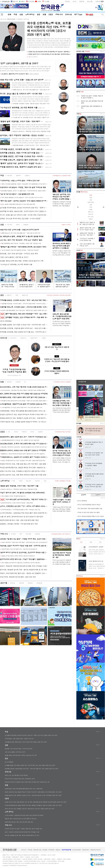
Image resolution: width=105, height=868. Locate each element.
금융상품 (4, 583)
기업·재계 (9, 225)
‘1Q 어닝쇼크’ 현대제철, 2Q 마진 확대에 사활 (19, 107)
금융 (38, 14)
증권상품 (13, 583)
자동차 (18, 225)
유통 (14, 481)
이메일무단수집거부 (95, 850)
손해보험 (18, 382)
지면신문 (98, 1)
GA (25, 382)
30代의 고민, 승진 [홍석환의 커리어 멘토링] (16, 775)
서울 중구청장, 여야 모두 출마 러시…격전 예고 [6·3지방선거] (19, 549)
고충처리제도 (85, 850)
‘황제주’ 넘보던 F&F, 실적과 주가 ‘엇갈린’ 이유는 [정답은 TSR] (22, 163)
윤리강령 (45, 850)
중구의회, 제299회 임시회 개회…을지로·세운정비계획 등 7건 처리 (23, 570)
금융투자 (18, 176)
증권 (15, 14)
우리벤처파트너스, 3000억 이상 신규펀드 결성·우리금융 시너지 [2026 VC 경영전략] (24, 457)
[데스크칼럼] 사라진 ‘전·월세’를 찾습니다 (13, 496)
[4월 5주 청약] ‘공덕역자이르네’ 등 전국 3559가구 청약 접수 (22, 517)
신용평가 (27, 176)
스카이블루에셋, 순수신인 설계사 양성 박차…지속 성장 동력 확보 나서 (22, 407)
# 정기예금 (68, 295)
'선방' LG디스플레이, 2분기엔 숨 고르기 (14, 257)
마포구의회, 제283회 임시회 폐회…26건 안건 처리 (18, 577)
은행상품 (21, 583)
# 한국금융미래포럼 (56, 534)
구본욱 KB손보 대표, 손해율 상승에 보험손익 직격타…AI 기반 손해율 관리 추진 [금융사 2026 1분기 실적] (24, 422)
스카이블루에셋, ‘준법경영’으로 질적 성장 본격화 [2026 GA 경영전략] (24, 404)
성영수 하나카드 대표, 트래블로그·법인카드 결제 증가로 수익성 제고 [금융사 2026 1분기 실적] (24, 471)
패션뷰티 (38, 481)
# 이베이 (57, 481)
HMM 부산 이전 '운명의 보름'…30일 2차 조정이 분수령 (20, 230)
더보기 (102, 51)
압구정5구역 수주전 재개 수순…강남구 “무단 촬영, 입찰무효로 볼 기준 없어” (24, 559)
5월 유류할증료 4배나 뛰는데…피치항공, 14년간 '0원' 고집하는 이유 (21, 243)
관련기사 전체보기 (33, 57)
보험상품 (30, 583)
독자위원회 (51, 850)
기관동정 (98, 495)
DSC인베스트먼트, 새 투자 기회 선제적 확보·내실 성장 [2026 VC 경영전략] (24, 444)
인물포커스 (23, 338)
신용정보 (40, 432)
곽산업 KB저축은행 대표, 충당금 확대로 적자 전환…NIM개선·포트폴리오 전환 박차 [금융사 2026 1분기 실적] (24, 468)
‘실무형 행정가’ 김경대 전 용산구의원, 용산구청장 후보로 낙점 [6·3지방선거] (24, 553)
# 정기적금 (62, 295)
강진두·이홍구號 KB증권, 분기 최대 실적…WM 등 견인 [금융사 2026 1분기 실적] (25, 310)
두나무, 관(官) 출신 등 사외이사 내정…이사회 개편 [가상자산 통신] (22, 94)
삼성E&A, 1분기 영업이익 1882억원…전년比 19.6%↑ (22, 135)
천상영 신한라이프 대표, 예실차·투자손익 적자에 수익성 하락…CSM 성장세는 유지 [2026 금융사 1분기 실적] (24, 414)
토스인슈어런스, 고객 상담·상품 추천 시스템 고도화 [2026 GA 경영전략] (24, 387)
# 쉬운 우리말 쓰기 (66, 534)
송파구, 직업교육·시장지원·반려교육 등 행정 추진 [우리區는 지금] (23, 566)
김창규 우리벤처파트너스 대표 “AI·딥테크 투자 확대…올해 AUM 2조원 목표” (23, 460)
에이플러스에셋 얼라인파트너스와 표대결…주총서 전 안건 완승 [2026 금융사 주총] (25, 401)
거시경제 (13, 534)
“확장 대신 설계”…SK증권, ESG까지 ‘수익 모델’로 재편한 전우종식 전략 (24, 201)
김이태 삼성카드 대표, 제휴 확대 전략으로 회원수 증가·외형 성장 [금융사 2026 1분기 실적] (24, 475)
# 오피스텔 (68, 481)
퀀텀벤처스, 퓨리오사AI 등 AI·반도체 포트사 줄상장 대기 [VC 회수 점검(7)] (23, 454)
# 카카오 (68, 225)
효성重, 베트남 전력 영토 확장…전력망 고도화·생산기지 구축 (22, 261)
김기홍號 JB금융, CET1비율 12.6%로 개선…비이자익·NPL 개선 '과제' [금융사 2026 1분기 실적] (22, 156)
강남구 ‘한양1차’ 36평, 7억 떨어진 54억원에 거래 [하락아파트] (22, 493)
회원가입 (82, 1)
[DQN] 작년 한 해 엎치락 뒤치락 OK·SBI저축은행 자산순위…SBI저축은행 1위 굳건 (50, 52)
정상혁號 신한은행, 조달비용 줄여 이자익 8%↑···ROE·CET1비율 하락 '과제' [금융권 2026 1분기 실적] (22, 160)
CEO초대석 (13, 338)
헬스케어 (29, 481)
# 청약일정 (62, 481)
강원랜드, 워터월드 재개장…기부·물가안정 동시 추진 (19, 524)
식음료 (21, 481)
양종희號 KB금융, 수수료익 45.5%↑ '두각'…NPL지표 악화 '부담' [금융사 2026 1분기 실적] (32, 145)
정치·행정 (28, 534)
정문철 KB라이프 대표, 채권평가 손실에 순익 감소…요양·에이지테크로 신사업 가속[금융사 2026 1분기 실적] (22, 167)
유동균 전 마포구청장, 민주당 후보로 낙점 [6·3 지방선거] (18, 556)
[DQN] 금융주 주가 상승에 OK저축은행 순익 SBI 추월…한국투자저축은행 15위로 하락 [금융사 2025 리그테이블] (50, 54)
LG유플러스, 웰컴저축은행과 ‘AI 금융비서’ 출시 (15, 74)
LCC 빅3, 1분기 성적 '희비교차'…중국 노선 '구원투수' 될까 (21, 240)
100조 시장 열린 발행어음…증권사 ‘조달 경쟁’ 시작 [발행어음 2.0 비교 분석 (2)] (25, 184)
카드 (9, 432)
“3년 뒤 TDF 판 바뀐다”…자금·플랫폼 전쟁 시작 (17, 194)
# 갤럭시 (64, 225)
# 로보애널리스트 (57, 176)
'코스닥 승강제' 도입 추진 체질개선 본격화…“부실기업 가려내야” (20, 250)
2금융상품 (39, 583)
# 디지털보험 (67, 382)
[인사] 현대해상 (6, 321)
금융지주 (9, 295)
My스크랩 (90, 1)
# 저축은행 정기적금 (60, 432)
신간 (100, 542)
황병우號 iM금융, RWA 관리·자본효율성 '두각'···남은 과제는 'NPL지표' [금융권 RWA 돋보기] (24, 314)
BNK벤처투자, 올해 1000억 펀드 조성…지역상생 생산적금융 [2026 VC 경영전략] (24, 437)
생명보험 (9, 382)
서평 (91, 542)
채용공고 (58, 850)
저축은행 (24, 432)
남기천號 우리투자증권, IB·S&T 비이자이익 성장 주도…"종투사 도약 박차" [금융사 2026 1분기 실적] (24, 208)
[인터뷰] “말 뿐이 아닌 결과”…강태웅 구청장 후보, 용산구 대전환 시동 (24, 539)
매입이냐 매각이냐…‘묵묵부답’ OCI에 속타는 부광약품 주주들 (32, 131)
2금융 (51, 14)
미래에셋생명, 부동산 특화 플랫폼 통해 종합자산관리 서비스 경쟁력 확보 (24, 411)
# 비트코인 (49, 295)
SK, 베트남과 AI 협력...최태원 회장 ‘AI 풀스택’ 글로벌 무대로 (22, 236)
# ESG (69, 176)
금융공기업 (25, 295)
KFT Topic (78, 14)
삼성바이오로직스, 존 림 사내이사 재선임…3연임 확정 (17, 503)
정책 (21, 534)
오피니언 (68, 14)
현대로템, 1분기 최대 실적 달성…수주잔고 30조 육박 (19, 254)
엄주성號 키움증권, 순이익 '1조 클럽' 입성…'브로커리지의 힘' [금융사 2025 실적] (25, 191)
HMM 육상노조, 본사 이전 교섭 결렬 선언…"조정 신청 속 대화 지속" (32, 90)
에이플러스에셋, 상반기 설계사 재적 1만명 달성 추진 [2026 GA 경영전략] (24, 397)
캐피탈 (16, 432)
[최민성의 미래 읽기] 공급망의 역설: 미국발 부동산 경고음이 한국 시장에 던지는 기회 (27, 782)
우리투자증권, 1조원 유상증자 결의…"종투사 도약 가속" (20, 181)
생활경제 (26, 225)
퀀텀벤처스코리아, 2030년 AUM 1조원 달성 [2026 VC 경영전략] (23, 450)
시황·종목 (9, 176)
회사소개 (24, 850)
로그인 (74, 1)
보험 (44, 14)
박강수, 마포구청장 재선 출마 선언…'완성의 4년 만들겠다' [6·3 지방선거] (24, 573)
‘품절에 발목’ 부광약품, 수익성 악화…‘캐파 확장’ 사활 (22, 121)
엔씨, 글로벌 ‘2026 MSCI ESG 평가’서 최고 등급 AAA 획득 (18, 204)
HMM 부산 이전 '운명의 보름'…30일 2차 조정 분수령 (22, 80)
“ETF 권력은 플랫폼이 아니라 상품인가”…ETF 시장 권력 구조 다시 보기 (22, 197)
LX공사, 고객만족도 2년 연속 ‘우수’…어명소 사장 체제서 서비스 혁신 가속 (24, 506)
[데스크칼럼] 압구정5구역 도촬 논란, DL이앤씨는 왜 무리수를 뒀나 (21, 563)
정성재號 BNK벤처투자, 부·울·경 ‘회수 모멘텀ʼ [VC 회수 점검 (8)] (20, 440)
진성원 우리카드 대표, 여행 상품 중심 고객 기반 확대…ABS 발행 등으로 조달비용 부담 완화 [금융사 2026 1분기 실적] (24, 464)
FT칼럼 (43, 338)
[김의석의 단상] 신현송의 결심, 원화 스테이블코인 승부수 (20, 779)
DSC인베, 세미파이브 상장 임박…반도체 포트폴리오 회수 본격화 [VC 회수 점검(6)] (25, 447)
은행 (17, 295)
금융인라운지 (34, 338)
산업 (21, 14)
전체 (9, 14)
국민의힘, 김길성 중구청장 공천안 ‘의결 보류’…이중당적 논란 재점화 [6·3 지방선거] (24, 546)
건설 (45, 481)
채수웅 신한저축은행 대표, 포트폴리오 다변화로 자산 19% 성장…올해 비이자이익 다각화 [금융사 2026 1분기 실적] (49, 29)
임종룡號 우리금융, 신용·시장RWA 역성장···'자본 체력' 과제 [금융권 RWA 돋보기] (24, 317)
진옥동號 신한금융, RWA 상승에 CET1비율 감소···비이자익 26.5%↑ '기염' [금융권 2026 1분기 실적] (22, 153)
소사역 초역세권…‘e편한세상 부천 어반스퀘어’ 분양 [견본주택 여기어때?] (24, 513)
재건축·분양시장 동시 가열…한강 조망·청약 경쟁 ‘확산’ (19, 520)
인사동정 (84, 495)
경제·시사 (59, 14)
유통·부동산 (30, 14)
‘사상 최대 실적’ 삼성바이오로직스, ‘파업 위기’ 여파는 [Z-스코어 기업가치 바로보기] (24, 500)
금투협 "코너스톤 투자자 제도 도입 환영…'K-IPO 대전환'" (21, 219)
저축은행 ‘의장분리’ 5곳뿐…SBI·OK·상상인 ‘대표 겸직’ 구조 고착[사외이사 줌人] (32, 104)
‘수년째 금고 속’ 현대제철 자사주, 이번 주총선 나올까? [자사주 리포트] (32, 117)
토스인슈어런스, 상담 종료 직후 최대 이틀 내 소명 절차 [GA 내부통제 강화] (23, 390)
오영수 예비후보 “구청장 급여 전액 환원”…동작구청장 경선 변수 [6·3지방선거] (24, 542)
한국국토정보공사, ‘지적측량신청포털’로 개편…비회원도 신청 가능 (21, 510)
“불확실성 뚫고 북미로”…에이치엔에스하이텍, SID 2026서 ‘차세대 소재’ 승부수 (24, 247)
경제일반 (37, 534)
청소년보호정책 (76, 850)
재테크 (91, 219)
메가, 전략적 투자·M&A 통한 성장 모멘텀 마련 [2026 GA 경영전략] (24, 394)
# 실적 (62, 382)
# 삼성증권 (64, 176)
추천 (81, 542)
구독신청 (67, 1)
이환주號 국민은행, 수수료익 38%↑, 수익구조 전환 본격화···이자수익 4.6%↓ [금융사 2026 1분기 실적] (25, 304)
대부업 (32, 432)
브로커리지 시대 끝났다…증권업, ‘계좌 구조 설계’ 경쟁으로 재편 (23, 187)
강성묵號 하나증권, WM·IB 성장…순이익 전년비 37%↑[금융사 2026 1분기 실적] (24, 211)
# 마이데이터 (56, 295)
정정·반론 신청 (37, 850)
